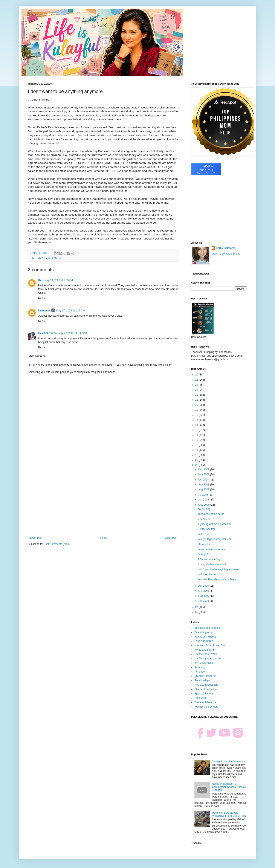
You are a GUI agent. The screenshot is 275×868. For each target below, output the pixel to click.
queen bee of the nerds (211, 514)
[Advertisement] (103, 501)
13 (197, 440)
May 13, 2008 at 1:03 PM (59, 280)
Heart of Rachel (48, 333)
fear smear (204, 519)
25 (197, 380)
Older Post (171, 538)
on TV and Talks (204, 663)
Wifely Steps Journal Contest (214, 539)
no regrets (203, 554)
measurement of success (212, 549)
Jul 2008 (204, 495)
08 (197, 465)
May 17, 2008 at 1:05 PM (70, 311)
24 (197, 385)
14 (197, 435)
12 (197, 445)
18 (197, 415)
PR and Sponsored (205, 676)
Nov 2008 (204, 474)
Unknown (44, 311)
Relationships (202, 680)
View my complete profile (226, 254)
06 (197, 612)
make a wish (205, 534)
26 (197, 375)
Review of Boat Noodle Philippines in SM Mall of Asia (229, 814)
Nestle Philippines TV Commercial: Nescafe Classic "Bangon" (229, 787)
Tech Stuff (200, 698)
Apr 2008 (204, 586)
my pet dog (204, 509)
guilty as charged (207, 574)
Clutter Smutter (206, 529)
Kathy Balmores (226, 248)
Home (104, 538)
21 (197, 400)
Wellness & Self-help (206, 707)
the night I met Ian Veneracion (229, 761)
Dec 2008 (204, 470)
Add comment (38, 356)
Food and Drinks (204, 641)
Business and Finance (207, 628)
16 (197, 425)
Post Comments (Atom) (57, 544)
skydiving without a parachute (215, 524)
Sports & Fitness (204, 694)
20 (197, 405)
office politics (205, 544)
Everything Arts (203, 632)
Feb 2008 (204, 596)
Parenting (200, 667)
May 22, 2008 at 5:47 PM (73, 333)
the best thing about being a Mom (217, 579)
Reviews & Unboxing (206, 685)
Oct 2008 (204, 480)
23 (197, 390)
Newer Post (36, 538)
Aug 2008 (204, 490)
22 (197, 395)
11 (197, 450)
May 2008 (204, 505)
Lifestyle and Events (206, 654)
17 (197, 420)
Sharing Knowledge (206, 689)
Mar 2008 (204, 591)
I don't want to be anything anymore (218, 569)
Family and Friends (205, 637)
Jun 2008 (204, 500)
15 (197, 430)
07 (197, 607)
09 (197, 460)
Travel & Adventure (205, 702)
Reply (42, 298)
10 (197, 455)
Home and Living (204, 650)
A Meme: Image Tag (209, 559)
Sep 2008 (204, 485)
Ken (41, 280)
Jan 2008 (204, 601)
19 (197, 410)
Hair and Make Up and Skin (210, 645)
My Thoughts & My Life (50, 258)
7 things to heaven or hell (212, 564)
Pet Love (199, 672)
